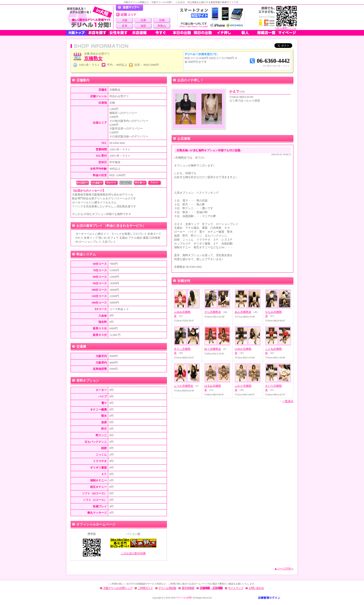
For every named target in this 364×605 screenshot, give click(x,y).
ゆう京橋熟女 (213, 349)
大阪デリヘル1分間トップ (118, 588)
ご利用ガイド (145, 588)
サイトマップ (236, 588)
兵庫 (143, 20)
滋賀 (143, 26)
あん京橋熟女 (243, 312)
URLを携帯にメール (286, 28)
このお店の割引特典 (133, 553)
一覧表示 (288, 401)
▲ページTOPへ (284, 569)
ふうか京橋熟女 (184, 386)
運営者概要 (188, 588)
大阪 (125, 20)
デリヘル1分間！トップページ (129, 8)
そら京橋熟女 (213, 312)
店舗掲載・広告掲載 (211, 588)
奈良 (125, 26)
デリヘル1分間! (184, 598)
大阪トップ (76, 33)
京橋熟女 (93, 58)
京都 (162, 20)
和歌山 (162, 26)
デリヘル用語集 (167, 588)
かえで (237, 91)
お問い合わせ (256, 588)
